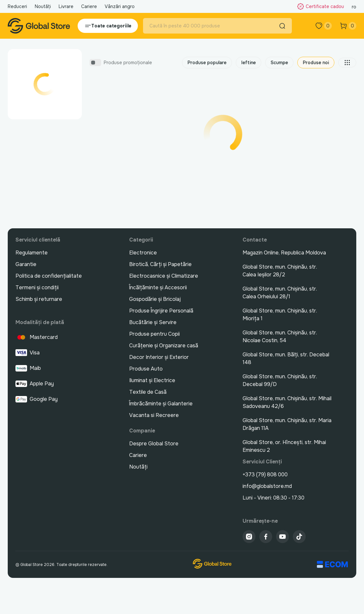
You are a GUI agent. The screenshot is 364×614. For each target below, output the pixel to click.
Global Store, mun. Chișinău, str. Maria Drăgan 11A (287, 424)
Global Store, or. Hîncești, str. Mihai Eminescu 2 (284, 446)
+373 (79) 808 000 (265, 475)
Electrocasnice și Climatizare (164, 276)
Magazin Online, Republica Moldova (284, 253)
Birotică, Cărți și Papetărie (160, 264)
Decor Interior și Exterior (159, 357)
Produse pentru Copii (154, 334)
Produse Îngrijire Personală (161, 311)
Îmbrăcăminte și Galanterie (161, 404)
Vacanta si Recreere (154, 415)
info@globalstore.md (267, 486)
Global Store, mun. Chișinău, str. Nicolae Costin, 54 (280, 337)
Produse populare (207, 63)
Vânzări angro (120, 6)
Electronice (143, 253)
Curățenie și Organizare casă (164, 346)
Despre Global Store (154, 444)
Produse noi (316, 63)
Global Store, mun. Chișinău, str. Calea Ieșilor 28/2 (280, 271)
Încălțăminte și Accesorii (158, 287)
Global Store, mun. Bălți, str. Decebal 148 (286, 358)
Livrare (66, 6)
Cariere (89, 6)
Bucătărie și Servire (153, 322)
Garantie (26, 264)
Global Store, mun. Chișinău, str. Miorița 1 (280, 315)
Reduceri (17, 6)
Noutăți (43, 6)
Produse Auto (146, 369)
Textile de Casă (148, 392)
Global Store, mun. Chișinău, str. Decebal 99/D (280, 380)
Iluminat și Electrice (152, 380)
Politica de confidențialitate (49, 276)
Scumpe (279, 63)
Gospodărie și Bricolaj (155, 299)
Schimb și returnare (39, 299)
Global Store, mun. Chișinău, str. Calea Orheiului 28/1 (280, 293)
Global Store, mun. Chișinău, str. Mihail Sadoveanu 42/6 (287, 402)
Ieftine (249, 63)
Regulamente (32, 253)
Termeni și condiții (37, 287)
